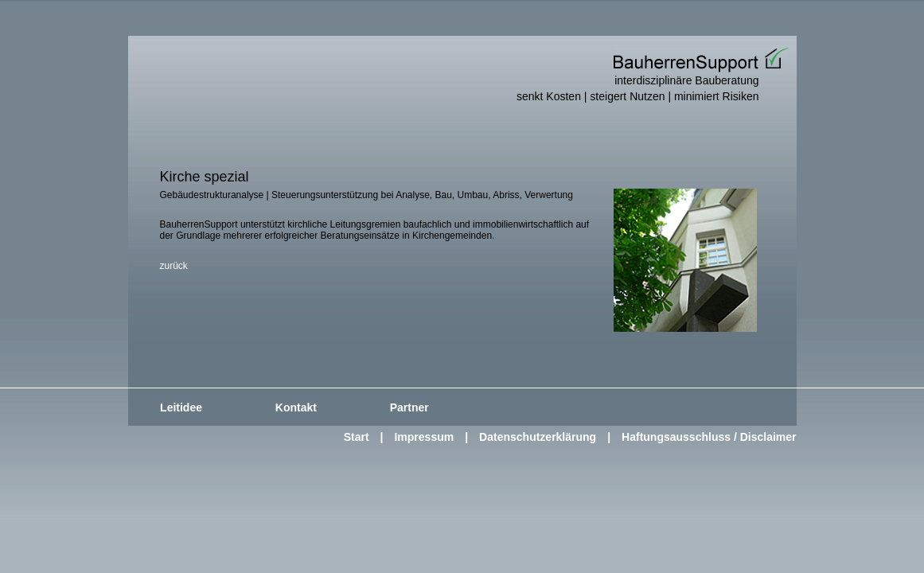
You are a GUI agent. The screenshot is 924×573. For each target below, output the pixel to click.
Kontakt (296, 407)
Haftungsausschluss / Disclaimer (709, 437)
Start (357, 437)
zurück (174, 266)
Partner (409, 407)
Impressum (424, 437)
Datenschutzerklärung (538, 437)
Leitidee (181, 407)
